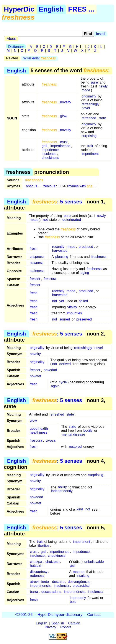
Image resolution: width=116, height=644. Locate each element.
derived (65, 364)
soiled (83, 301)
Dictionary (16, 47)
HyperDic (19, 9)
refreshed (89, 118)
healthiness (38, 432)
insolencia (62, 586)
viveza (50, 440)
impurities (74, 313)
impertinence (60, 146)
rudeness (37, 576)
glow (64, 116)
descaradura (51, 592)
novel (86, 108)
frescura (50, 279)
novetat (35, 376)
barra (34, 592)
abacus (31, 186)
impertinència (74, 592)
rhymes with (80, 186)
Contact (94, 615)
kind (80, 509)
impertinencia (40, 586)
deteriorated (72, 220)
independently (62, 491)
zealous (49, 186)
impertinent (90, 154)
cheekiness (50, 158)
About (11, 39)
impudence (50, 150)
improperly (78, 598)
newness (37, 263)
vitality (72, 307)
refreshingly (91, 104)
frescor (35, 279)
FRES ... (81, 9)
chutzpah (52, 562)
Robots (66, 627)
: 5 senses (57, 202)
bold (73, 602)
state (102, 118)
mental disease (74, 434)
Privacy (50, 627)
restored (75, 447)
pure (95, 82)
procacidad (81, 586)
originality (89, 96)
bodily (88, 430)
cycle (63, 382)
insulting (83, 576)
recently (58, 247)
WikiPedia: (40, 58)
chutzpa (36, 562)
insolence (49, 154)
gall (44, 146)
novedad (50, 370)
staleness (37, 271)
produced (86, 247)
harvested (60, 251)
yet (62, 301)
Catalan (74, 623)
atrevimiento (39, 582)
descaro (58, 582)
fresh (34, 249)
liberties (43, 546)
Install (101, 34)
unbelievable (94, 562)
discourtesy (39, 572)
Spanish (58, 623)
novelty (66, 102)
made (86, 90)
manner (79, 572)
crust (64, 142)
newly (103, 86)
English (51, 9)
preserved (84, 319)
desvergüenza (79, 582)
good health (39, 428)
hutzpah (36, 566)
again (55, 386)
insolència (96, 592)
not (45, 220)
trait (90, 146)
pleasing (62, 257)
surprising (89, 136)
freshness (99, 257)
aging (85, 273)
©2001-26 (24, 615)
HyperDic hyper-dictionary (60, 615)
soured (65, 319)
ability (62, 487)
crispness (37, 257)
